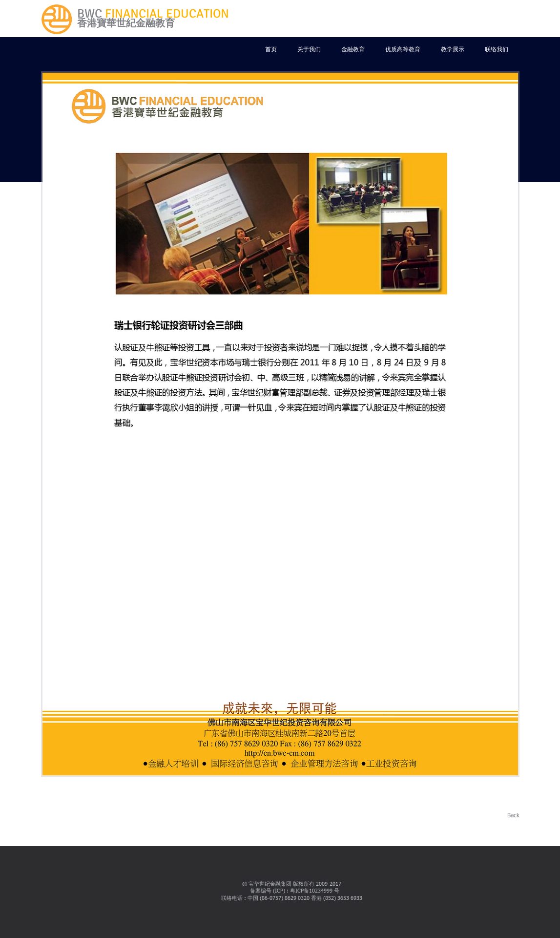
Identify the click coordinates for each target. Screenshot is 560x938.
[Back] (509, 816)
